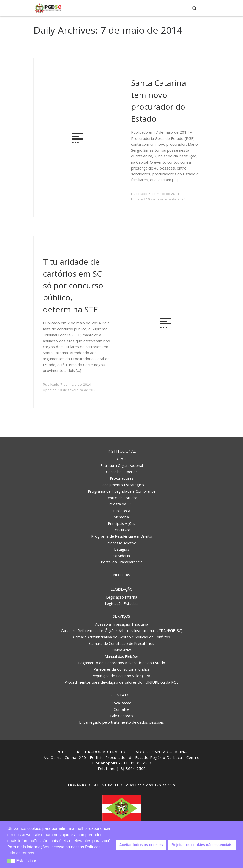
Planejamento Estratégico (122, 485)
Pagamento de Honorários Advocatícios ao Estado (122, 663)
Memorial (122, 517)
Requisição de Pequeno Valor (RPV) (122, 676)
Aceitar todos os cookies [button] (141, 845)
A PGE (122, 459)
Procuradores (122, 478)
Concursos (122, 530)
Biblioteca (122, 511)
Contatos (122, 695)
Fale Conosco (122, 716)
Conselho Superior (122, 472)
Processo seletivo (122, 543)
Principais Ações (122, 523)
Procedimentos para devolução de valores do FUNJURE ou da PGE (122, 682)
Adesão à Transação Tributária (122, 624)
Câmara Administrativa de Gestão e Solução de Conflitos (122, 637)
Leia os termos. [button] (21, 853)
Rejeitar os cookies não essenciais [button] (202, 845)
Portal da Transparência (122, 562)
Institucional (122, 451)
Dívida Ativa (122, 650)
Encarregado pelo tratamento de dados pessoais (122, 722)
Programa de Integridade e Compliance (122, 491)
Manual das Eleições (122, 656)
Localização (122, 703)
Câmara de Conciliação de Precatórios (122, 643)
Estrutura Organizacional (122, 465)
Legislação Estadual (122, 603)
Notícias (122, 575)
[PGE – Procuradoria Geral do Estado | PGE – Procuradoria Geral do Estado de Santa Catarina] (48, 8)
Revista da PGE (122, 504)
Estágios (122, 549)
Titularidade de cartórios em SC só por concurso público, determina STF (73, 285)
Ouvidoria (122, 556)
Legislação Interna (122, 597)
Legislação (122, 589)
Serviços (122, 616)
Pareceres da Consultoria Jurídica (122, 669)
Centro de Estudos (122, 498)
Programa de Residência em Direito (122, 536)
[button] (11, 861)
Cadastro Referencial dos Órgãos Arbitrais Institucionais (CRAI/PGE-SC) (122, 630)
